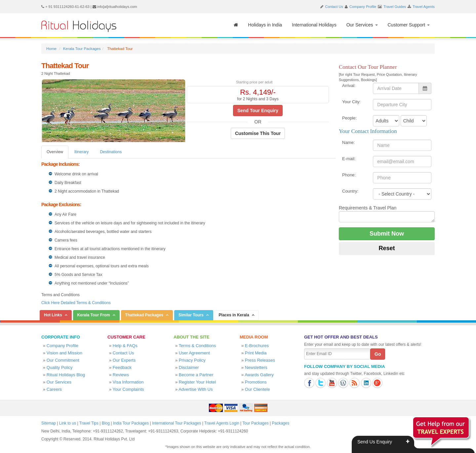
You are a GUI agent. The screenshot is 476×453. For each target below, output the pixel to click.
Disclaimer (189, 367)
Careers (54, 389)
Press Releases (260, 360)
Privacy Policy (192, 360)
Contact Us (334, 7)
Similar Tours (191, 315)
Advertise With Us (196, 389)
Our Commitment (63, 360)
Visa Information (128, 382)
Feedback (122, 367)
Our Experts (124, 360)
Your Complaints (128, 389)
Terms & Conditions (198, 346)
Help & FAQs (125, 346)
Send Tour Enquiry (258, 111)
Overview (55, 152)
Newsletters (256, 367)
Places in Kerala (234, 315)
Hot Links (53, 315)
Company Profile (363, 7)
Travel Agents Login (222, 423)
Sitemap (49, 423)
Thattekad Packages (144, 315)
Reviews (121, 375)
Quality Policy (60, 367)
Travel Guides (395, 7)
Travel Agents (424, 7)
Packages (280, 423)
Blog (106, 423)
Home (51, 48)
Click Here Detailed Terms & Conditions (76, 303)
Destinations (111, 152)
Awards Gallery (259, 375)
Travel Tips (89, 423)
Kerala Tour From (94, 315)
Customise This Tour (258, 133)
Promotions (256, 382)
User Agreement (194, 353)
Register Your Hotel (197, 382)
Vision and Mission (64, 353)
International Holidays (314, 25)
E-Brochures (257, 346)
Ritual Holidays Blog (66, 375)
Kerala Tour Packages (82, 48)
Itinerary (81, 152)
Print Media (256, 353)
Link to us (68, 423)
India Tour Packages (131, 423)
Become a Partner (196, 375)
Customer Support (409, 25)
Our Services (362, 25)
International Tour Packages (177, 423)
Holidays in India (265, 25)
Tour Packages (255, 423)
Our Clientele (258, 389)
